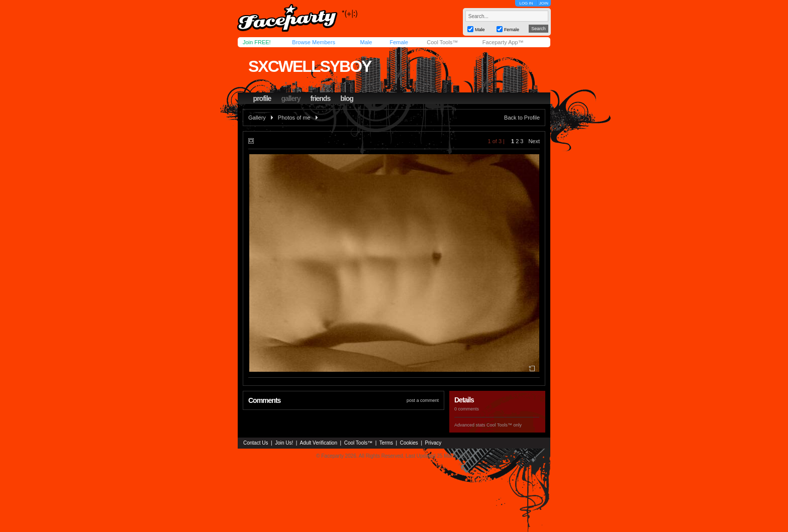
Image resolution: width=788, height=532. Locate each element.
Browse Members (314, 42)
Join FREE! (257, 42)
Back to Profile (522, 118)
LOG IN (526, 3)
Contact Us (256, 443)
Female (399, 42)
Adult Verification (318, 443)
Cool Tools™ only (504, 425)
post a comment (423, 400)
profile (262, 98)
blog (347, 98)
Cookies (409, 443)
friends (321, 98)
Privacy (433, 443)
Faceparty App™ (503, 42)
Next (534, 141)
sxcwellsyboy (310, 66)
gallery (290, 98)
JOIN (544, 3)
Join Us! (284, 443)
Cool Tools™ (442, 42)
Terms (386, 443)
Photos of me (294, 118)
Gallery (257, 118)
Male (366, 42)
